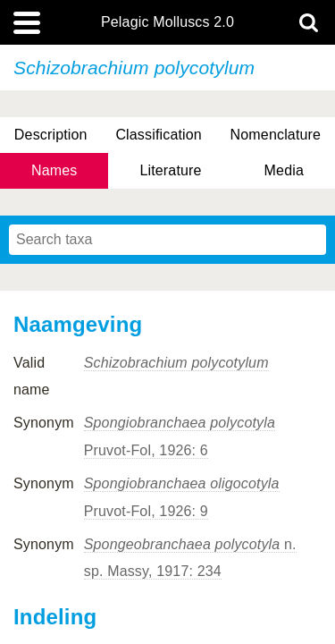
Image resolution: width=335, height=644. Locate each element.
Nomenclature (276, 135)
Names (54, 170)
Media (284, 170)
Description (51, 135)
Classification (159, 135)
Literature (170, 170)
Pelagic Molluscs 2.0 (167, 22)
